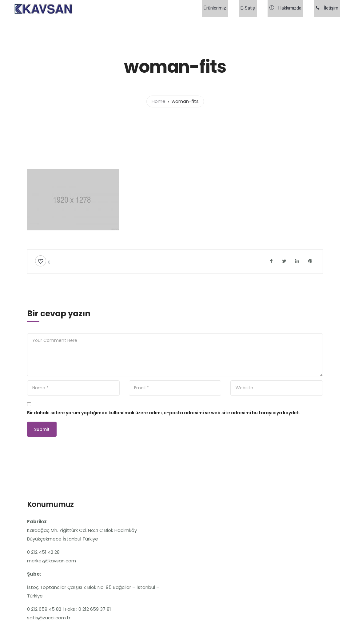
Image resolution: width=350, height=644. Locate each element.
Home (159, 101)
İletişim (329, 9)
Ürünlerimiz (228, 9)
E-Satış (257, 9)
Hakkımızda (291, 9)
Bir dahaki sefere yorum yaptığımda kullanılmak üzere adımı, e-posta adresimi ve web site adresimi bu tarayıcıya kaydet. (164, 413)
